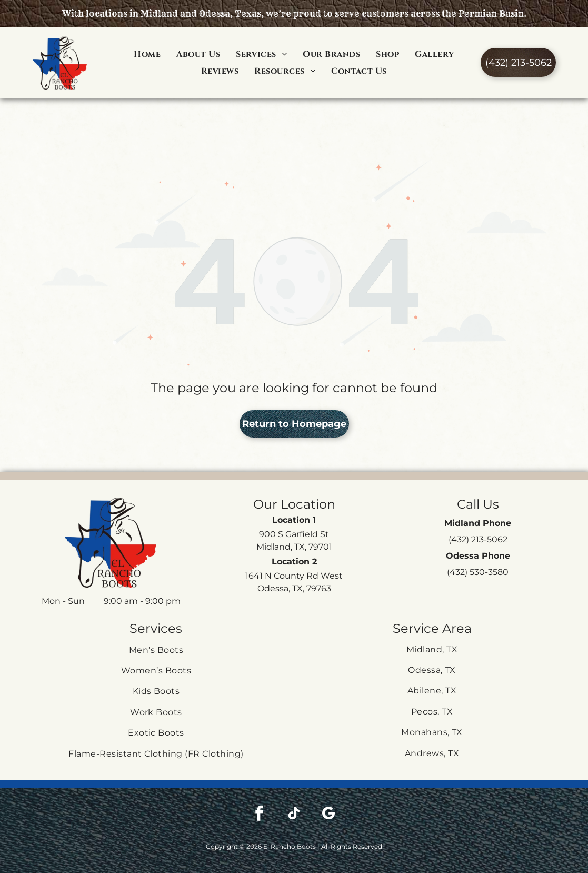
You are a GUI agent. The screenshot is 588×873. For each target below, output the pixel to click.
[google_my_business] (328, 788)
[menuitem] (147, 54)
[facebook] (259, 788)
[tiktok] (294, 788)
